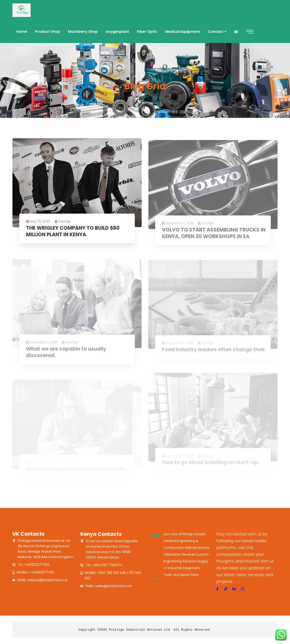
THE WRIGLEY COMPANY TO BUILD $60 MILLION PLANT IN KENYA (73, 232)
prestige (63, 222)
